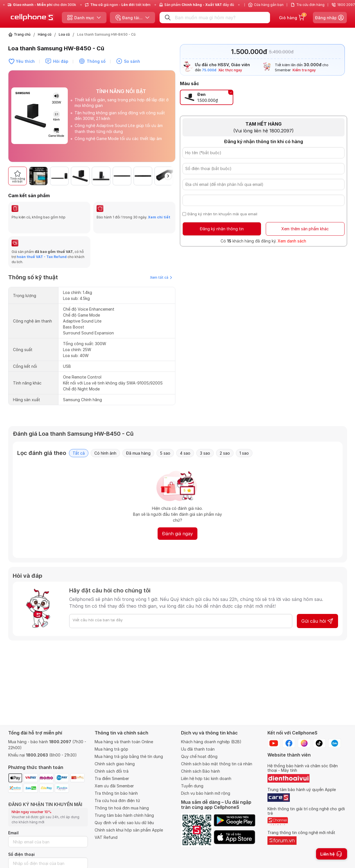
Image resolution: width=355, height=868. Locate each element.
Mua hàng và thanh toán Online (124, 742)
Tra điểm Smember (112, 778)
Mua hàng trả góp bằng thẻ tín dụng (129, 756)
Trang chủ (22, 34)
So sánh (132, 61)
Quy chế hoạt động (199, 756)
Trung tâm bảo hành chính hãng (124, 815)
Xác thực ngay (230, 70)
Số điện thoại (21, 854)
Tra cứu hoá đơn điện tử (117, 801)
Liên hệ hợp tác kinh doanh (206, 778)
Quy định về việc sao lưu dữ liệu (124, 823)
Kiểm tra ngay (304, 70)
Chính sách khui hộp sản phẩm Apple (129, 830)
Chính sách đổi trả (112, 771)
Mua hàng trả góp (111, 749)
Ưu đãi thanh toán (198, 749)
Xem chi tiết (159, 217)
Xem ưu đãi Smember (114, 786)
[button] (168, 176)
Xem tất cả (161, 277)
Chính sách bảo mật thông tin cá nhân (217, 764)
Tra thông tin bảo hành (116, 793)
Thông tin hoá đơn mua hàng (122, 808)
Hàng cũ (45, 34)
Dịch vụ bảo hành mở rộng (206, 793)
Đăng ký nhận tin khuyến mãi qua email (222, 214)
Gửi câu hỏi (317, 621)
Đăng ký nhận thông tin (222, 229)
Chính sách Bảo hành (201, 771)
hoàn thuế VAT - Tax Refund (42, 257)
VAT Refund (106, 837)
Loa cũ (64, 34)
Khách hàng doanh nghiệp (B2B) (211, 742)
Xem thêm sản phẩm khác (305, 229)
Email (13, 833)
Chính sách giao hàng (115, 764)
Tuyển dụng (192, 786)
